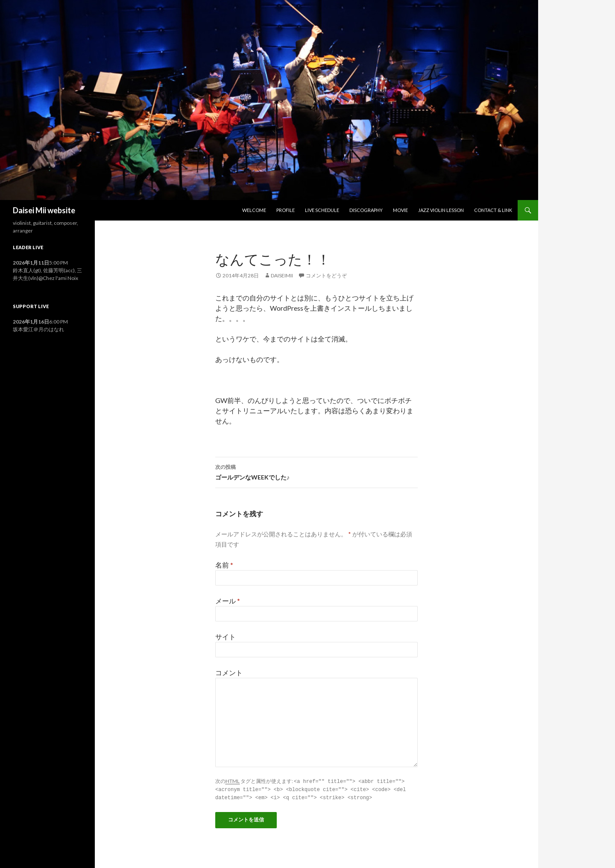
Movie (400, 210)
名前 (224, 565)
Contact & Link (493, 210)
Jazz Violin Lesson (441, 210)
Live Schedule (322, 210)
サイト (225, 637)
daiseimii (282, 275)
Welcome (254, 210)
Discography (366, 210)
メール (228, 601)
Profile (286, 210)
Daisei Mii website (44, 210)
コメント (229, 672)
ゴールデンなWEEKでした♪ (316, 471)
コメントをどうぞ (326, 275)
